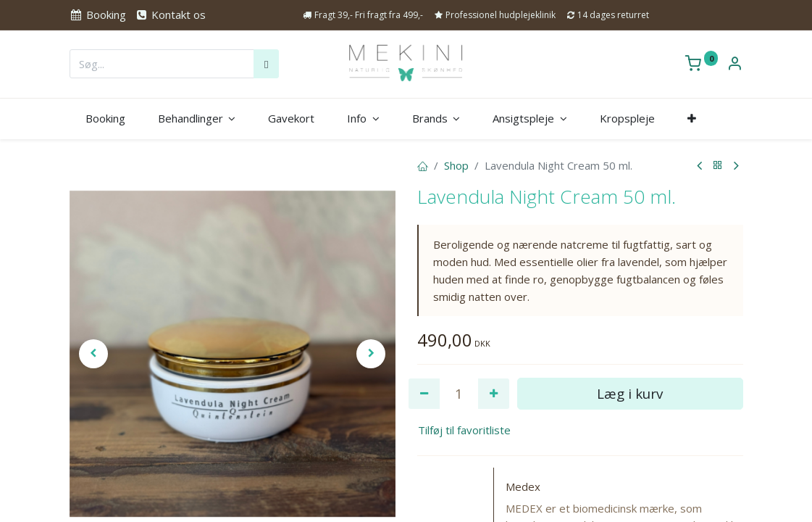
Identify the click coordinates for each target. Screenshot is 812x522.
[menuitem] (106, 119)
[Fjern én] (424, 394)
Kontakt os (170, 14)
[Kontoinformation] (734, 65)
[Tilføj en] (494, 394)
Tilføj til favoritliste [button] (464, 430)
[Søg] (266, 64)
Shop (456, 165)
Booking (98, 14)
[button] (691, 119)
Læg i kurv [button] (630, 393)
